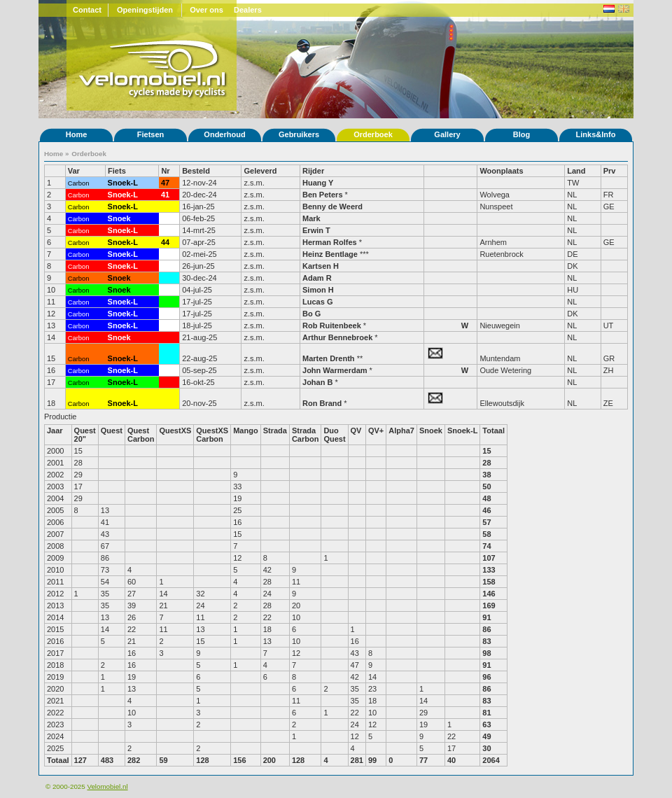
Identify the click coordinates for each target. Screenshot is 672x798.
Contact (87, 10)
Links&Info (596, 134)
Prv (610, 171)
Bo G (311, 314)
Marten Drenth (329, 358)
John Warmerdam (335, 370)
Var (74, 171)
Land (576, 171)
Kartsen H (321, 266)
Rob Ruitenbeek (332, 325)
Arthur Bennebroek (338, 337)
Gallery (447, 134)
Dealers (248, 10)
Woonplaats (501, 171)
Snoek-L (123, 183)
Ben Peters (322, 195)
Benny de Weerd (332, 206)
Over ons (206, 10)
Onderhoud (224, 134)
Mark (311, 218)
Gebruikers (299, 134)
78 (165, 218)
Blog (521, 134)
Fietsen (151, 134)
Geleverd (260, 171)
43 (165, 230)
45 (165, 254)
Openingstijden (145, 10)
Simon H (318, 290)
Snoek (119, 218)
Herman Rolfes (330, 242)
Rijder (313, 171)
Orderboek (373, 134)
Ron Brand (322, 403)
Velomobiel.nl (107, 786)
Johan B (317, 382)
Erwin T (316, 230)
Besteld (196, 171)
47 (165, 183)
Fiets (117, 171)
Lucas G (317, 302)
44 (165, 242)
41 (165, 195)
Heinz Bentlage (330, 254)
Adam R (317, 278)
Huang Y (318, 183)
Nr (165, 171)
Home (77, 134)
